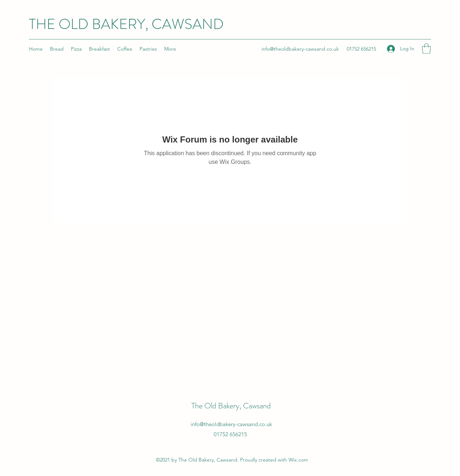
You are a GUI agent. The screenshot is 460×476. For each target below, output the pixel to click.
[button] (426, 49)
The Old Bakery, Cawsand (231, 406)
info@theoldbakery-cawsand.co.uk (300, 49)
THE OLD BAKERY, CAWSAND (126, 24)
